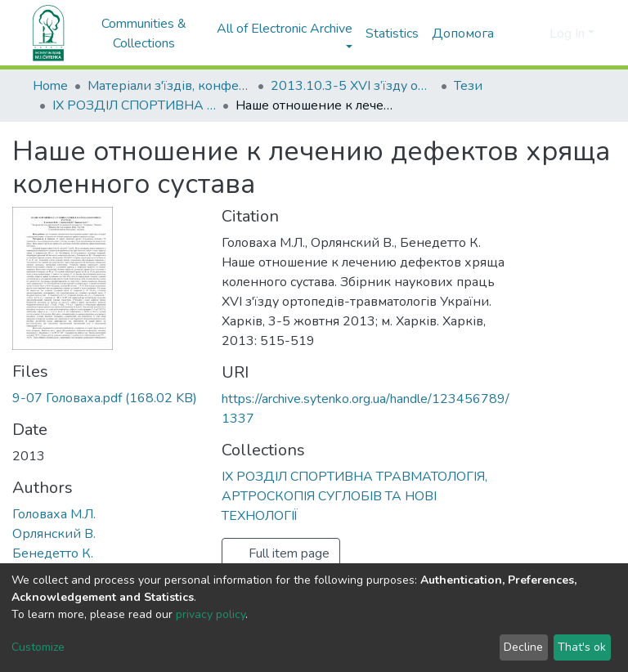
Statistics (392, 34)
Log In (567, 34)
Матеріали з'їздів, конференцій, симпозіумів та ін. (169, 86)
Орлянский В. (54, 534)
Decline (523, 647)
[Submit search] (511, 34)
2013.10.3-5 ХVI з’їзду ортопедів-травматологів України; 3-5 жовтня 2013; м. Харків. (352, 86)
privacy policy (211, 614)
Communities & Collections (144, 34)
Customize (38, 647)
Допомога (463, 34)
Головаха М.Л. (54, 514)
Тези (468, 86)
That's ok (582, 647)
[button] (534, 34)
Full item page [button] (281, 553)
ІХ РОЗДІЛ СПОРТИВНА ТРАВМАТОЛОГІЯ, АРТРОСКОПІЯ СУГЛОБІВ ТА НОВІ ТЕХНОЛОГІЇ (134, 105)
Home (50, 86)
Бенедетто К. (53, 553)
